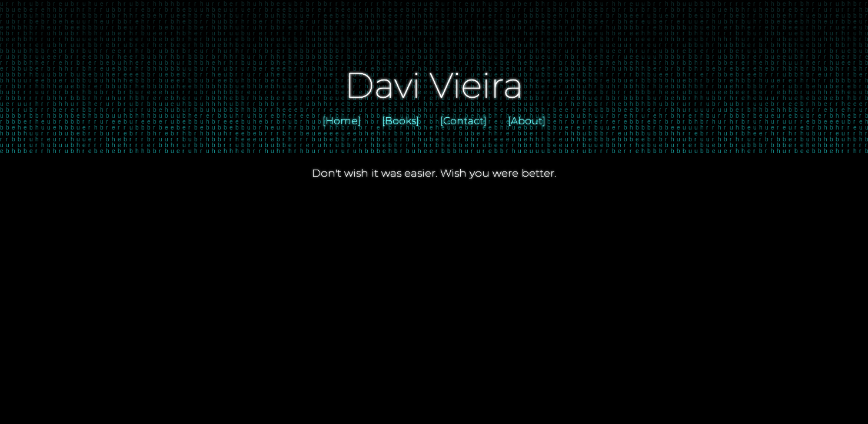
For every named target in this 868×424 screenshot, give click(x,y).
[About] (527, 121)
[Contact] (463, 121)
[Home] (342, 121)
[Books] (400, 121)
